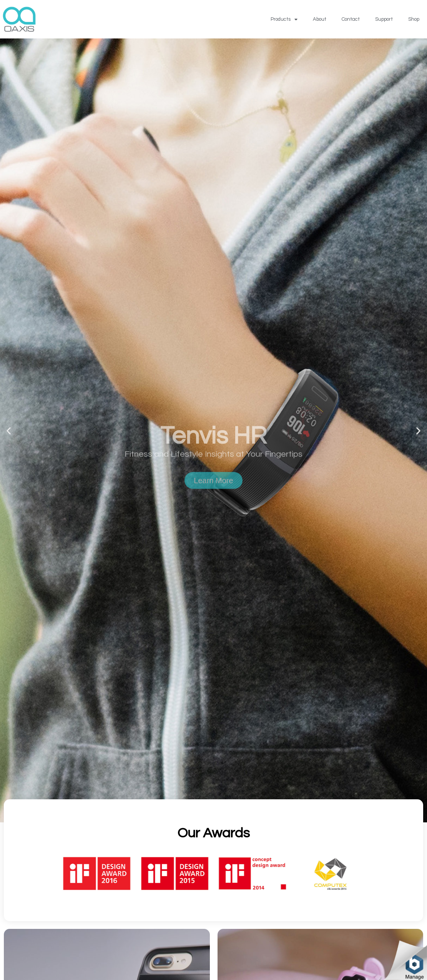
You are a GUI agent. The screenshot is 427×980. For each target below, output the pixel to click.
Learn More (213, 504)
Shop (414, 19)
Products (284, 19)
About (320, 19)
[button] (9, 430)
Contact (351, 19)
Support (384, 19)
